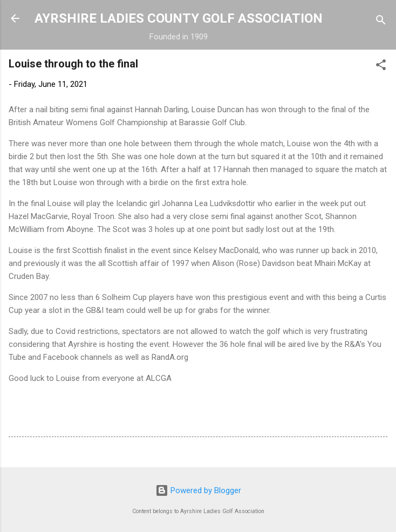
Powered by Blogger (198, 490)
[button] (381, 67)
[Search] (381, 22)
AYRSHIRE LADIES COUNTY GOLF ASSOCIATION (179, 18)
